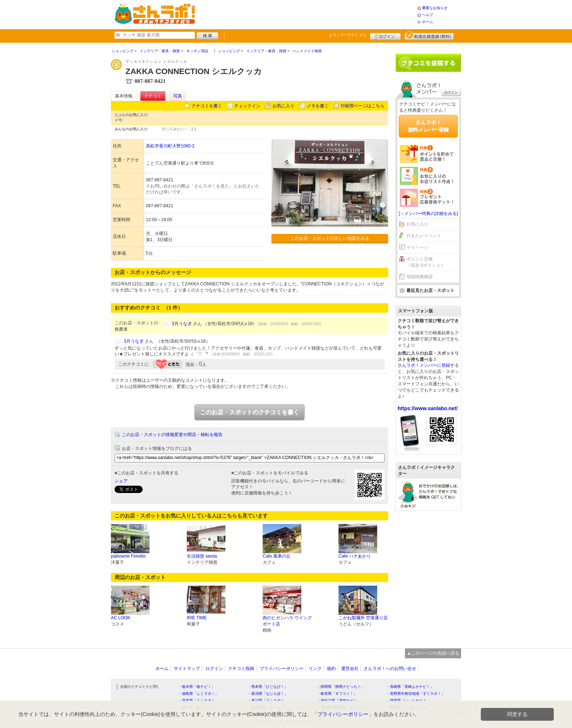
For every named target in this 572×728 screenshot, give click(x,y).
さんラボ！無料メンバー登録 (428, 126)
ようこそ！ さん (348, 35)
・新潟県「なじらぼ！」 (268, 694)
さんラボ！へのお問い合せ (390, 669)
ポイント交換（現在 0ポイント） (426, 262)
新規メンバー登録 (429, 35)
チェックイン (247, 106)
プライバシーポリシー (282, 669)
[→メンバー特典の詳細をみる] (428, 213)
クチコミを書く (207, 106)
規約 (331, 669)
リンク (315, 669)
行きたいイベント (424, 236)
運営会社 (350, 669)
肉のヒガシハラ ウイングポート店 (287, 621)
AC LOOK (121, 618)
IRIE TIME (197, 618)
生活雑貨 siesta (202, 556)
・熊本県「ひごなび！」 (268, 687)
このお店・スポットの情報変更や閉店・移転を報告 (172, 435)
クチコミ (153, 96)
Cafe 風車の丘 (277, 556)
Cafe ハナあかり (355, 556)
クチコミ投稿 (241, 669)
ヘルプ (428, 15)
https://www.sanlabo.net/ (428, 408)
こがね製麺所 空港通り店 (363, 618)
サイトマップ (187, 669)
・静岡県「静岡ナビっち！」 (341, 687)
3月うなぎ (182, 324)
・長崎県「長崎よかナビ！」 (410, 687)
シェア (121, 481)
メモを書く (318, 106)
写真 (178, 96)
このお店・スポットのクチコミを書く (250, 412)
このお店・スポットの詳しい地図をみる (330, 238)
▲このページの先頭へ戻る (433, 653)
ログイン (385, 35)
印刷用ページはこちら (363, 106)
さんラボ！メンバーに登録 (424, 365)
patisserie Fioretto (128, 556)
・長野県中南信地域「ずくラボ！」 (416, 694)
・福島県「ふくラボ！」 (198, 694)
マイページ (417, 247)
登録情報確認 (420, 277)
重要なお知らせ (435, 8)
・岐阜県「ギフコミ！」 (337, 694)
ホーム (428, 22)
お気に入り (283, 106)
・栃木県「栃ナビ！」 (197, 687)
